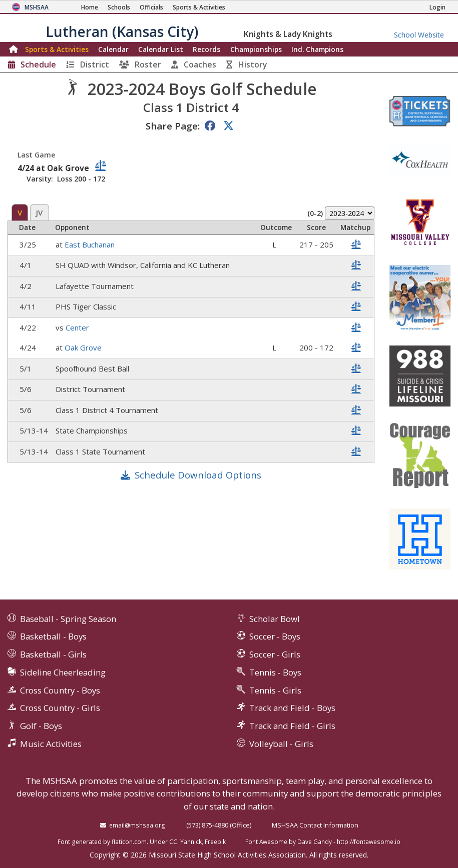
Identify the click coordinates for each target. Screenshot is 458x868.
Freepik (215, 841)
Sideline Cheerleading (63, 672)
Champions (317, 49)
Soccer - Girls (275, 654)
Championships (256, 49)
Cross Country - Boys (60, 690)
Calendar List (161, 49)
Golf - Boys (41, 726)
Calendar (113, 49)
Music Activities (51, 744)
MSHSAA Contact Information (315, 825)
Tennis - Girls (275, 690)
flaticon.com (129, 841)
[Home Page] (90, 7)
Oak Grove (83, 347)
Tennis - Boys (275, 672)
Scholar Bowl (275, 619)
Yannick (191, 841)
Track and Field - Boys (292, 708)
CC (173, 841)
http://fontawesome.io (369, 841)
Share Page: (173, 126)
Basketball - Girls (53, 654)
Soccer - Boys (275, 636)
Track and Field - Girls (292, 726)
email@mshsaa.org (137, 825)
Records (206, 49)
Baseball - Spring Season (68, 619)
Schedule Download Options (198, 475)
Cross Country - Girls (60, 708)
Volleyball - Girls (281, 744)
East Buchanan (90, 244)
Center (77, 327)
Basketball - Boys (53, 636)
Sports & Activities (57, 49)
